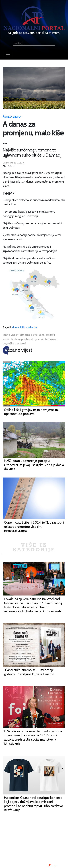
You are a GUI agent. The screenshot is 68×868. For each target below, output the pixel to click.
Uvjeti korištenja (34, 841)
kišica (23, 327)
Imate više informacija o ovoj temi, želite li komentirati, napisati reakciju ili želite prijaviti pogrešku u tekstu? (30, 339)
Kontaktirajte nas (34, 850)
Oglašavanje (34, 837)
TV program (34, 854)
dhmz (16, 327)
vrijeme (32, 327)
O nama (34, 845)
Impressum (34, 832)
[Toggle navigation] (8, 54)
